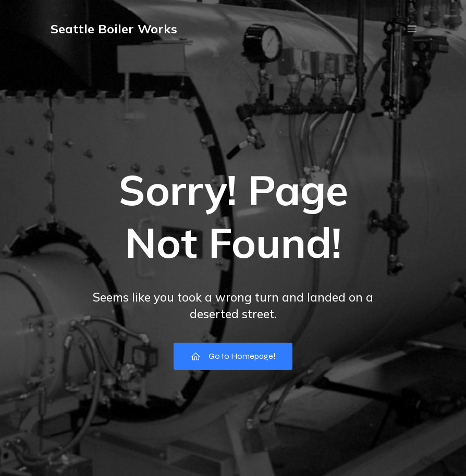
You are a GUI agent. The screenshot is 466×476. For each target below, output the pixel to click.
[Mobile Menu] (412, 29)
